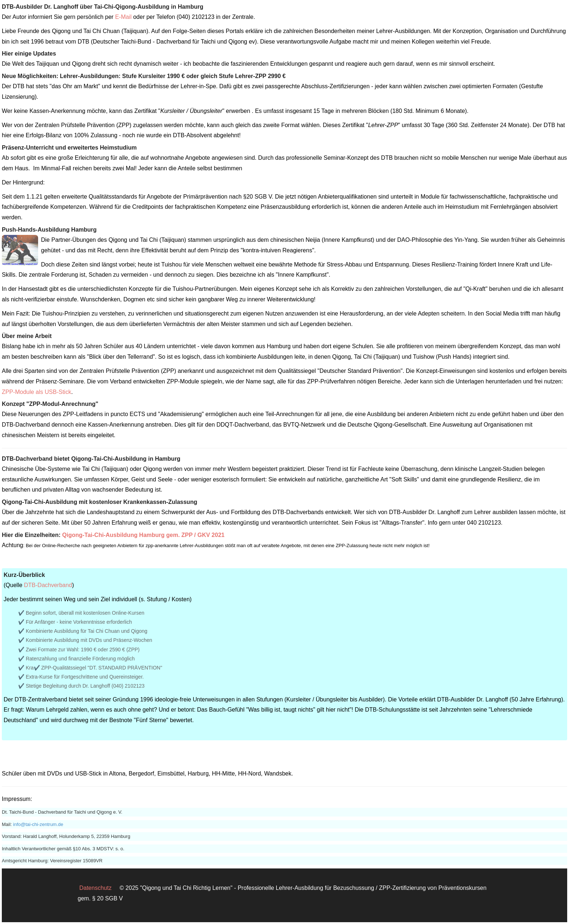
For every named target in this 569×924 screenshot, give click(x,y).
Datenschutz (95, 888)
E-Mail (123, 17)
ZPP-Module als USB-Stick (36, 392)
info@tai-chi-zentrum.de (38, 824)
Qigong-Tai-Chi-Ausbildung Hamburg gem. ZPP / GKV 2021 (143, 535)
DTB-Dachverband (48, 585)
